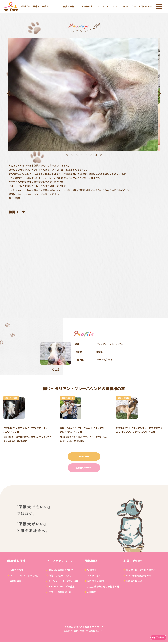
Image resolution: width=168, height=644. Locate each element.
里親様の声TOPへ (84, 468)
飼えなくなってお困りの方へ (137, 7)
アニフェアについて (108, 7)
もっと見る (84, 457)
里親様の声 (87, 7)
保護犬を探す (70, 7)
